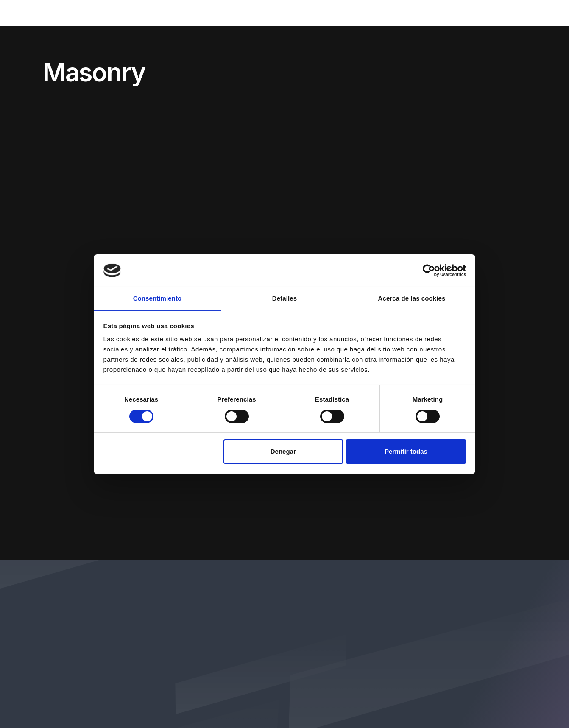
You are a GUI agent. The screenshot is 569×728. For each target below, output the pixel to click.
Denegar (283, 452)
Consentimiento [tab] (158, 298)
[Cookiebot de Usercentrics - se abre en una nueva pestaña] (429, 270)
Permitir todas (406, 452)
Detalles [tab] (284, 298)
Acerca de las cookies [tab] (412, 298)
